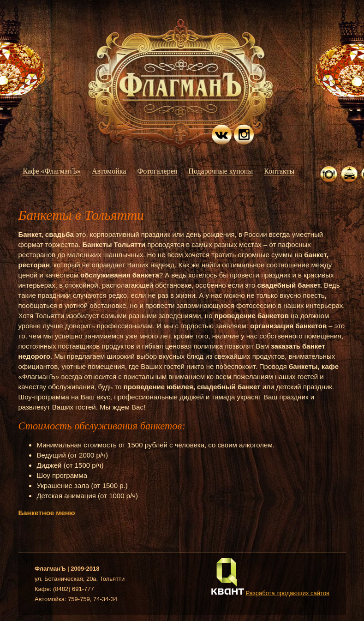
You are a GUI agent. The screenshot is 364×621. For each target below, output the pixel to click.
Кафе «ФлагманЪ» (51, 171)
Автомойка (109, 171)
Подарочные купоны (221, 171)
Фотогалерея (158, 171)
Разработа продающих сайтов (287, 593)
